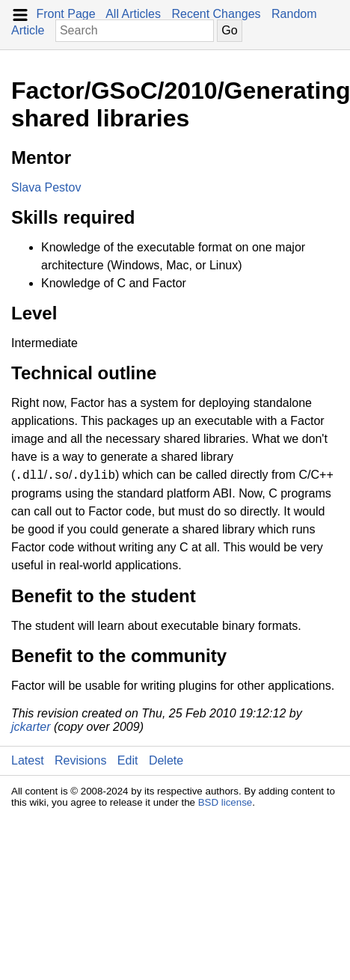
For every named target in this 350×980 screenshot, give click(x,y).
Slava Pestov (46, 187)
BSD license (225, 802)
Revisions (80, 760)
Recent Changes (216, 14)
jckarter (31, 727)
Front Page (65, 14)
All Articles (133, 14)
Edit (128, 760)
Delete (166, 760)
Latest (28, 760)
